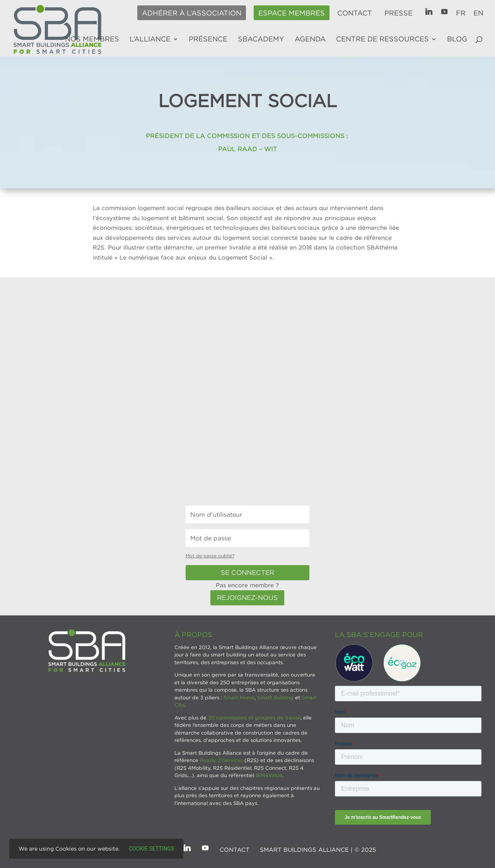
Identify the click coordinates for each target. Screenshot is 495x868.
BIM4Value (269, 775)
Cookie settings (151, 849)
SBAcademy (261, 39)
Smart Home (239, 697)
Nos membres (92, 39)
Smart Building (275, 697)
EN (478, 13)
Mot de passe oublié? (210, 556)
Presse (399, 13)
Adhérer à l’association (192, 13)
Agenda (310, 39)
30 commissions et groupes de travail (254, 718)
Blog (457, 39)
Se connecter (247, 572)
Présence (208, 39)
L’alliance (150, 39)
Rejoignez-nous (247, 598)
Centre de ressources (382, 39)
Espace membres (292, 13)
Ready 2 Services (221, 760)
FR (461, 13)
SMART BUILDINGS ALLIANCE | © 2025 (318, 849)
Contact (355, 13)
